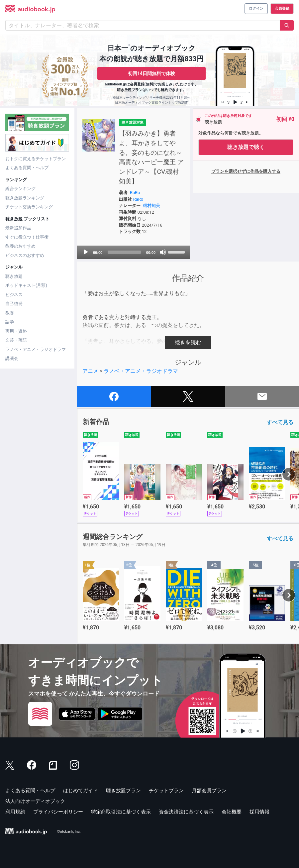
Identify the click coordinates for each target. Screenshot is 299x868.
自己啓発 (14, 304)
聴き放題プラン (123, 791)
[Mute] (163, 252)
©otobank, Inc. (69, 832)
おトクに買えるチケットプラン (36, 159)
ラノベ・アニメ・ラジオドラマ (36, 349)
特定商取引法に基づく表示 (121, 812)
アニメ (90, 371)
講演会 (12, 358)
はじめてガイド (81, 791)
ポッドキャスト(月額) (26, 285)
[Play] (86, 252)
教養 (10, 313)
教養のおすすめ (20, 246)
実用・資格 (16, 331)
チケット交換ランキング (29, 207)
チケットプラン (166, 791)
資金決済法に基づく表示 (186, 812)
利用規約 (15, 812)
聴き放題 (14, 276)
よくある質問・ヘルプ (27, 168)
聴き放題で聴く (246, 147)
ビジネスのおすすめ (25, 255)
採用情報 (259, 812)
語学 (10, 322)
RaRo (135, 193)
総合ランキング (20, 189)
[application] (134, 252)
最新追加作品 (18, 228)
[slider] (124, 252)
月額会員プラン (209, 791)
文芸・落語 (16, 340)
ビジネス (14, 295)
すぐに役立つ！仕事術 (27, 237)
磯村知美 (151, 206)
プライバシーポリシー (58, 812)
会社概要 (232, 812)
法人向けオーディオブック (35, 801)
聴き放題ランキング (25, 198)
